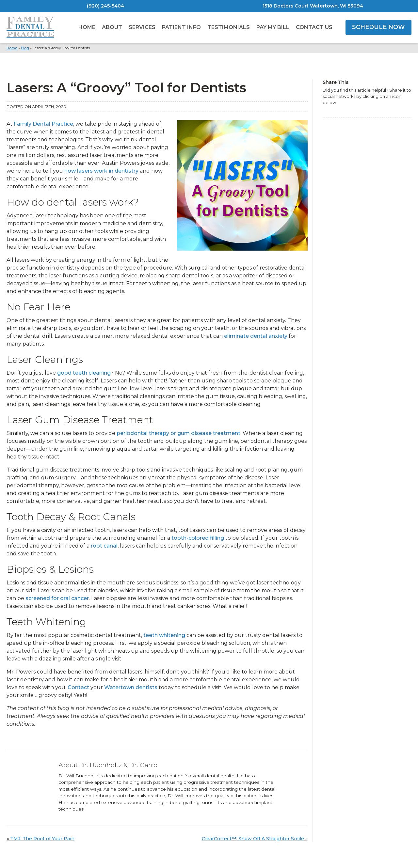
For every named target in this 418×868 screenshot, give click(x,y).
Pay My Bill (273, 27)
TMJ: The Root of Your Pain (42, 839)
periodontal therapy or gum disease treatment (178, 433)
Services (142, 27)
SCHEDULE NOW (378, 27)
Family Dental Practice (43, 124)
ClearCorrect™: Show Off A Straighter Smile (253, 839)
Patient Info (181, 27)
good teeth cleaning (84, 373)
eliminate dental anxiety (256, 336)
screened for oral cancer (57, 598)
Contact (78, 687)
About (112, 27)
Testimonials (229, 27)
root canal (104, 546)
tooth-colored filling (198, 538)
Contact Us (314, 27)
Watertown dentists (131, 687)
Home (87, 27)
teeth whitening (164, 635)
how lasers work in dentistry (101, 171)
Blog (25, 48)
